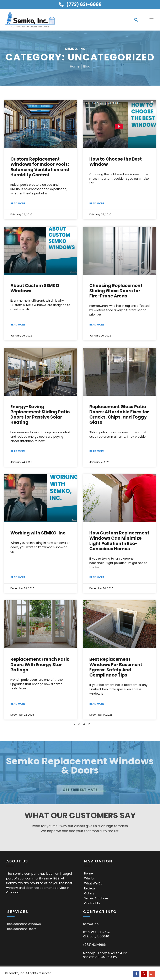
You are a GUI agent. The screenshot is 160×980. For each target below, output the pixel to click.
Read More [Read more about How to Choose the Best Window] (97, 203)
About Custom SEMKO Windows (35, 288)
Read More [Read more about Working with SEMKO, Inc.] (18, 577)
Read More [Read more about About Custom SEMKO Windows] (18, 325)
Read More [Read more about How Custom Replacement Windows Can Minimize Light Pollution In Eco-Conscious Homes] (97, 577)
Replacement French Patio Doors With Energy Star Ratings (40, 664)
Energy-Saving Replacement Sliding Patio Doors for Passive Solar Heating (40, 414)
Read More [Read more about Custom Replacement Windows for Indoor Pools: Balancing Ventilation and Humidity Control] (18, 203)
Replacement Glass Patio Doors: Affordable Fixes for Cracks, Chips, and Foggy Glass (119, 414)
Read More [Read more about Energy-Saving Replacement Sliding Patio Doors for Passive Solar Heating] (18, 451)
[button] (136, 20)
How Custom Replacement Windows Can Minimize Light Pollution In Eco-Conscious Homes (119, 541)
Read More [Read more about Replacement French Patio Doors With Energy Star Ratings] (18, 704)
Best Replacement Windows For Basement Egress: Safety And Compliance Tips (116, 667)
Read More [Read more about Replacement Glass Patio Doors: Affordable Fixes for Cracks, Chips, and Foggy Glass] (97, 451)
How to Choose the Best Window (116, 162)
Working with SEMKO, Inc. (38, 533)
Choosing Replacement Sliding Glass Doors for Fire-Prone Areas (116, 291)
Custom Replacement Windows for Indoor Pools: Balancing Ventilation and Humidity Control (40, 167)
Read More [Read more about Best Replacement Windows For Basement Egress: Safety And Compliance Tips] (97, 704)
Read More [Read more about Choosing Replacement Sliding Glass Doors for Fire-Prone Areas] (97, 325)
